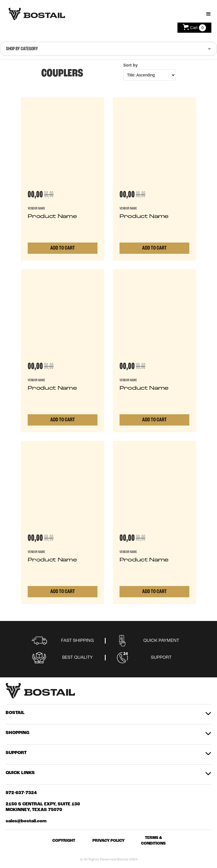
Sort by (130, 65)
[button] (209, 14)
